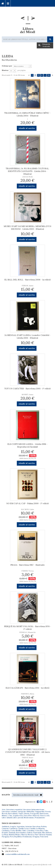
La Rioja (5, 835)
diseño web (47, 865)
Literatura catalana (9, 812)
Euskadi (12, 833)
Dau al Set (28, 816)
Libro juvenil (18, 818)
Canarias (5, 829)
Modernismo (29, 818)
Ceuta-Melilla (16, 831)
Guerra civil (45, 816)
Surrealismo (13, 814)
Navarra (31, 835)
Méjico (18, 835)
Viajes (21, 814)
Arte (4, 809)
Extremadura (21, 833)
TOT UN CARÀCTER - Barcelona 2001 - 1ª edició (28, 389)
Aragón (13, 827)
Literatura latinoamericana (33, 809)
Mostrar (5, 70)
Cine (10, 816)
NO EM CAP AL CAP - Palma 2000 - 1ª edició (28, 503)
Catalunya (6, 831)
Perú (12, 837)
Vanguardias (40, 812)
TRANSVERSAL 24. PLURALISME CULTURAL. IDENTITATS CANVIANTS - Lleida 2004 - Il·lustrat (27, 171)
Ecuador (5, 833)
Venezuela (44, 837)
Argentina (21, 827)
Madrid (12, 835)
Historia (36, 816)
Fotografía (35, 814)
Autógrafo (22, 812)
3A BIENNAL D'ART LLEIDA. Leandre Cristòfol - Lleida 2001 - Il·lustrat (27, 337)
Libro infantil (7, 818)
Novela (5, 814)
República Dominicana (23, 837)
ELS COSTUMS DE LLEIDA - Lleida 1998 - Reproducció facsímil (27, 445)
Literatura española (14, 809)
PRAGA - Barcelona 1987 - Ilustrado (27, 565)
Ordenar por (7, 66)
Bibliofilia (30, 812)
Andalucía (6, 827)
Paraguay (5, 837)
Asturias (29, 827)
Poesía (48, 812)
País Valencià (40, 835)
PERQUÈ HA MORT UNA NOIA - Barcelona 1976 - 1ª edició (28, 628)
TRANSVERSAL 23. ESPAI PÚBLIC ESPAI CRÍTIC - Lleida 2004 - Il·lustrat (27, 114)
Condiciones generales (32, 865)
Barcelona (37, 827)
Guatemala (37, 833)
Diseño (27, 814)
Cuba (46, 831)
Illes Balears (47, 833)
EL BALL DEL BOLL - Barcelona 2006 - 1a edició (28, 280)
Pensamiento (40, 818)
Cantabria (13, 829)
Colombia (30, 831)
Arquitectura (18, 816)
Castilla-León (23, 829)
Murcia (24, 835)
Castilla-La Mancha (37, 829)
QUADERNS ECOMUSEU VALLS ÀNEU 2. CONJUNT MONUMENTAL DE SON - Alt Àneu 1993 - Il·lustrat (27, 752)
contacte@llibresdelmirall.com (17, 854)
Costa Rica (39, 831)
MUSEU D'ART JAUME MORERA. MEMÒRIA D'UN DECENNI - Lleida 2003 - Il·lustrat (27, 228)
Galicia (30, 833)
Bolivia (44, 827)
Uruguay (36, 837)
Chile (24, 831)
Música (5, 816)
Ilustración (44, 814)
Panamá (49, 835)
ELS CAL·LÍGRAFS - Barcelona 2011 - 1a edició (27, 688)
